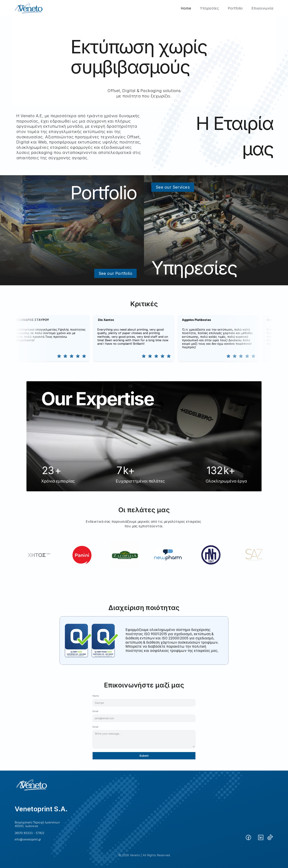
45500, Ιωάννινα (26, 826)
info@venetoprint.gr (28, 839)
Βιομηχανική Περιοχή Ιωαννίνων (37, 822)
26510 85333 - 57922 (29, 833)
